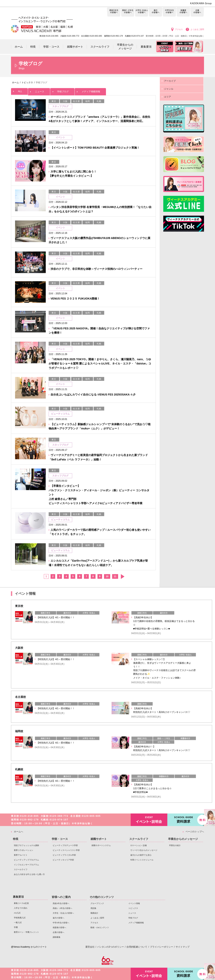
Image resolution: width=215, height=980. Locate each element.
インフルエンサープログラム (26, 865)
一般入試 (18, 922)
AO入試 (17, 913)
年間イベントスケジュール (142, 860)
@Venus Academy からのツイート (29, 947)
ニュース (39, 90)
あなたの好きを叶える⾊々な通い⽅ (29, 874)
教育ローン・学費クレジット (26, 932)
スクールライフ (21, 869)
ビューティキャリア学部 (63, 860)
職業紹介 (94, 913)
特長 (16, 839)
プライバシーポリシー (162, 947)
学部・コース (60, 839)
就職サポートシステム (101, 845)
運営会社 (90, 947)
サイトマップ (183, 947)
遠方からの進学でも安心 (141, 855)
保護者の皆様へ (183, 12)
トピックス (133, 908)
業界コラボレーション (24, 850)
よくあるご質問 (197, 29)
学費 (16, 927)
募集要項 (18, 897)
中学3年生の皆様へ (169, 12)
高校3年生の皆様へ (114, 12)
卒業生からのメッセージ (183, 839)
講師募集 (57, 937)
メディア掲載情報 (90, 90)
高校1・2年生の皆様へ (128, 12)
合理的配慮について (137, 947)
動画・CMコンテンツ (100, 927)
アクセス (179, 29)
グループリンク (97, 903)
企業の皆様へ (197, 12)
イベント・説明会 (149, 820)
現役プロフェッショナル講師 (26, 845)
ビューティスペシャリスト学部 (66, 850)
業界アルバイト (21, 855)
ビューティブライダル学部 (64, 855)
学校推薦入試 (20, 918)
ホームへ (19, 832)
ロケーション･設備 (138, 845)
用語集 (93, 908)
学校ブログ (62, 90)
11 (115, 576)
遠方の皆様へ (155, 12)
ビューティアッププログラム (26, 860)
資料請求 (186, 819)
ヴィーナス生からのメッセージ (144, 850)
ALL (19, 90)
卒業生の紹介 (175, 845)
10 (107, 576)
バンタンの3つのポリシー (110, 947)
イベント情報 (134, 903)
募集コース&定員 (21, 903)
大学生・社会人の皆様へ (142, 12)
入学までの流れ (21, 908)
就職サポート (99, 839)
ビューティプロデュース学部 (65, 845)
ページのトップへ (195, 832)
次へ (122, 577)
